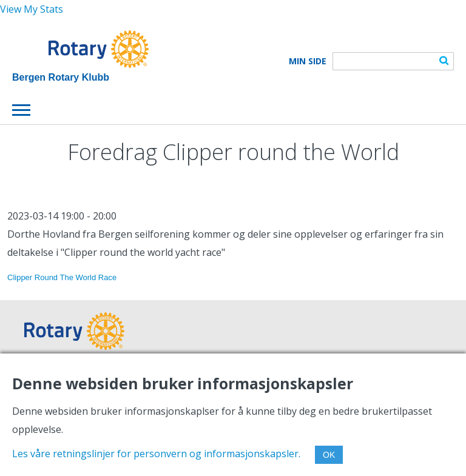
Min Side (308, 61)
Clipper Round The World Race (62, 277)
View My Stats (32, 9)
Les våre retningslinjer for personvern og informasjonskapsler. (156, 454)
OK (329, 455)
